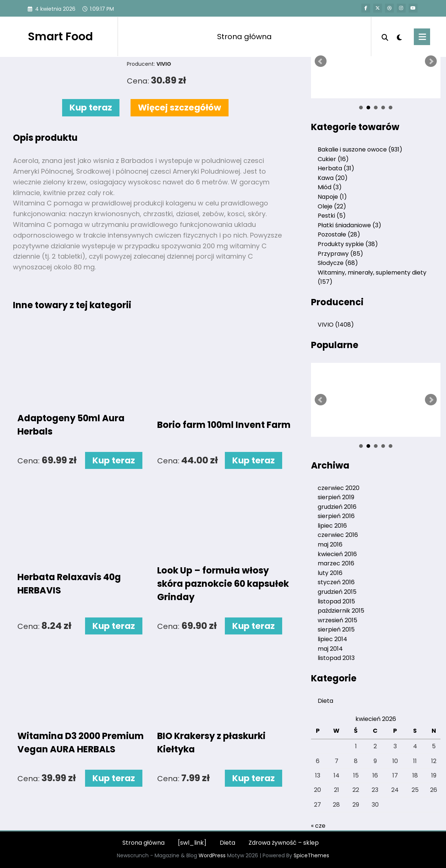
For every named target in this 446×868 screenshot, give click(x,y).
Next (431, 61)
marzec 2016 (336, 563)
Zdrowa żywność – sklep (284, 843)
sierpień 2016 (336, 516)
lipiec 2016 (332, 526)
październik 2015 (341, 611)
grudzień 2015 (337, 592)
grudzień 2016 (337, 507)
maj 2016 (330, 544)
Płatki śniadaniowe (349, 225)
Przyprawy (340, 254)
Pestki (332, 216)
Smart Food (60, 37)
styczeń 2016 (336, 582)
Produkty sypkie (348, 244)
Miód (330, 187)
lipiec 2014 (332, 639)
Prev (321, 61)
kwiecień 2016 (337, 554)
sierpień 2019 (336, 497)
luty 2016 (330, 573)
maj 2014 (330, 649)
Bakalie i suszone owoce (360, 149)
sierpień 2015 (336, 629)
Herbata (336, 168)
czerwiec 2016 (338, 535)
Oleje (332, 206)
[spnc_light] (399, 37)
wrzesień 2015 (337, 620)
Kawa (333, 178)
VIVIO (336, 325)
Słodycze (338, 263)
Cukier (333, 159)
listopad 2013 (336, 658)
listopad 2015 (336, 601)
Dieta (325, 701)
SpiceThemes (311, 855)
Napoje (332, 197)
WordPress (212, 855)
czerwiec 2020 (339, 488)
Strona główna (244, 37)
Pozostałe (339, 234)
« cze (318, 826)
